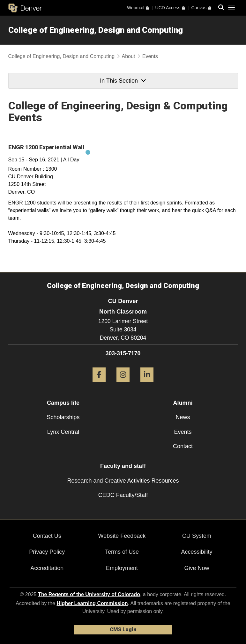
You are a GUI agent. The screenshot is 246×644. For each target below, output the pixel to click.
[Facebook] (99, 384)
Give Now (197, 568)
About (129, 56)
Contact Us (47, 536)
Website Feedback (122, 536)
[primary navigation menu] (232, 8)
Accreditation (47, 568)
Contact (183, 446)
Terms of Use (122, 552)
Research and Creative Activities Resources (123, 481)
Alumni (183, 403)
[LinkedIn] (147, 384)
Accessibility (197, 552)
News (183, 417)
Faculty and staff (123, 466)
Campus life (63, 403)
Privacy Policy (47, 552)
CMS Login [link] (123, 629)
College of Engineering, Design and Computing (96, 30)
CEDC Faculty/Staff (123, 495)
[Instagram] (123, 384)
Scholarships (63, 417)
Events (183, 432)
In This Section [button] (123, 81)
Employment (122, 568)
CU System (197, 536)
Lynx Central (63, 432)
